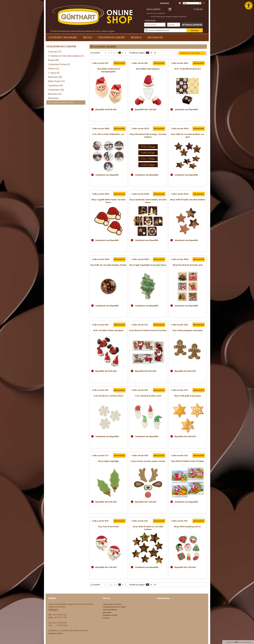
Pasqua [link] (53, 60)
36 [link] (151, 53)
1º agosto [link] (54, 73)
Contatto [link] (106, 618)
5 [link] (120, 53)
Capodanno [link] (55, 85)
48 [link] (155, 53)
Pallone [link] (54, 69)
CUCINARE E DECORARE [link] (63, 37)
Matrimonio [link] (53, 98)
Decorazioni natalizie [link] (60, 102)
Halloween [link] (55, 77)
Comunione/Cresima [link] (59, 64)
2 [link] (111, 53)
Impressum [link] (107, 612)
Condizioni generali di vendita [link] (114, 607)
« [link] (105, 53)
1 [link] (109, 53)
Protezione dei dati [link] (110, 615)
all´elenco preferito (192, 25)
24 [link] (148, 53)
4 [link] (117, 53)
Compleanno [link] (56, 90)
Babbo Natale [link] (56, 81)
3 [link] (114, 53)
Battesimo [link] (55, 94)
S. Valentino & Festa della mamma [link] (66, 56)
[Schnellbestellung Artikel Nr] (155, 25)
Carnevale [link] (55, 52)
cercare (195, 30)
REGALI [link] (88, 37)
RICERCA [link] (136, 37)
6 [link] (122, 53)
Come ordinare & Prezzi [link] (112, 604)
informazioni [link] (119, 63)
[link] (249, 6)
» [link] (126, 53)
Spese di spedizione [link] (245, 642)
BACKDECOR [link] (155, 37)
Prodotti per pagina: (137, 53)
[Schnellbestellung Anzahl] (174, 25)
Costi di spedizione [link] (110, 610)
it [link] (204, 3)
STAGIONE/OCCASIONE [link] (112, 37)
